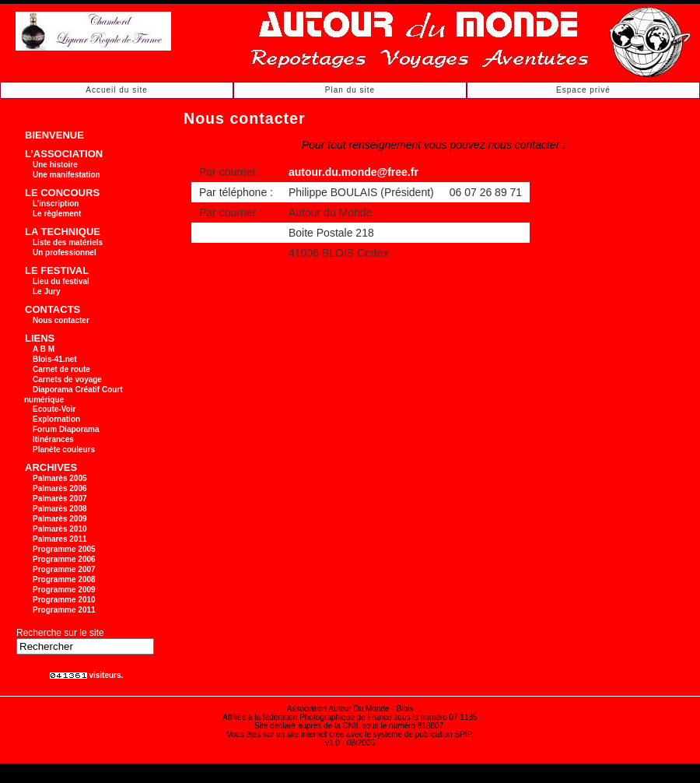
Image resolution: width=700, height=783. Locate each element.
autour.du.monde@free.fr (353, 172)
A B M (44, 349)
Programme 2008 (64, 579)
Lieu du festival (61, 281)
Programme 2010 (64, 600)
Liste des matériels (68, 242)
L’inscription (56, 204)
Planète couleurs (64, 449)
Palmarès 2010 (60, 529)
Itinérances (53, 439)
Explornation (56, 419)
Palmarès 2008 (60, 509)
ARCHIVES (51, 467)
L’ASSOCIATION (64, 154)
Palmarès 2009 (60, 519)
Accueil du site (116, 90)
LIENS (40, 338)
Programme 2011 (64, 610)
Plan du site (350, 90)
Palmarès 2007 (60, 499)
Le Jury (47, 291)
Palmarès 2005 (60, 478)
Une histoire (55, 165)
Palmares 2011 (60, 539)
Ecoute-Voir (54, 409)
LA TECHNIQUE (63, 232)
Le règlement (57, 214)
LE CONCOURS (62, 193)
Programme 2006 (64, 559)
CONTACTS (52, 309)
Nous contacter (61, 320)
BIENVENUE (54, 135)
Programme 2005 (64, 549)
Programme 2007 (64, 569)
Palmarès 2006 (60, 488)
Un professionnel (65, 253)
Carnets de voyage (67, 379)
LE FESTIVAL (57, 270)
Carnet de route (61, 369)
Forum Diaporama (66, 429)
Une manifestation (66, 175)
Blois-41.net (55, 359)
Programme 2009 (64, 590)
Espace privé (583, 90)
